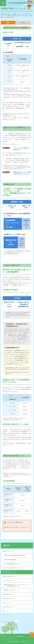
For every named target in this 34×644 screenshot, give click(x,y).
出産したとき (6, 603)
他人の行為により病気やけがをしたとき (13, 568)
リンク (3, 639)
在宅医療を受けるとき (8, 594)
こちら (24, 91)
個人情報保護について (22, 636)
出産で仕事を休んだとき (9, 607)
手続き (23, 23)
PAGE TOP (32, 635)
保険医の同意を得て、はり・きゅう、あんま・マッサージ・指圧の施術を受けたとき (17, 585)
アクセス (11, 636)
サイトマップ (11, 639)
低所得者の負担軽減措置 (10, 560)
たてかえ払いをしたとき (9, 580)
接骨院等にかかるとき (10, 590)
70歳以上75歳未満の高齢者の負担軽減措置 (15, 555)
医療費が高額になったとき (9, 572)
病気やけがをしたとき (8, 551)
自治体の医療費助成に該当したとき (13, 564)
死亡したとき (6, 611)
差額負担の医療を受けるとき (10, 576)
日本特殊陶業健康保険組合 (19, 3)
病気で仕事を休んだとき (9, 599)
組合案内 (4, 636)
